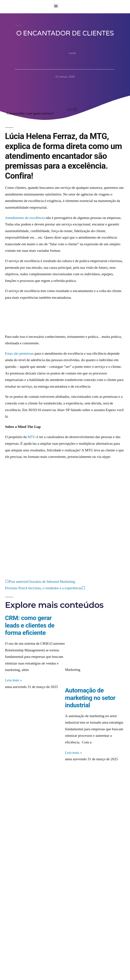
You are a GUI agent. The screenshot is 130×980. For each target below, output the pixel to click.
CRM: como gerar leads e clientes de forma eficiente (30, 625)
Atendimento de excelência (25, 218)
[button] (56, 6)
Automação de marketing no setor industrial (90, 698)
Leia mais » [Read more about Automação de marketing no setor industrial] (74, 753)
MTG (32, 437)
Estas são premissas (19, 353)
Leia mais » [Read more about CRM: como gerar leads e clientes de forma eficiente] (14, 680)
